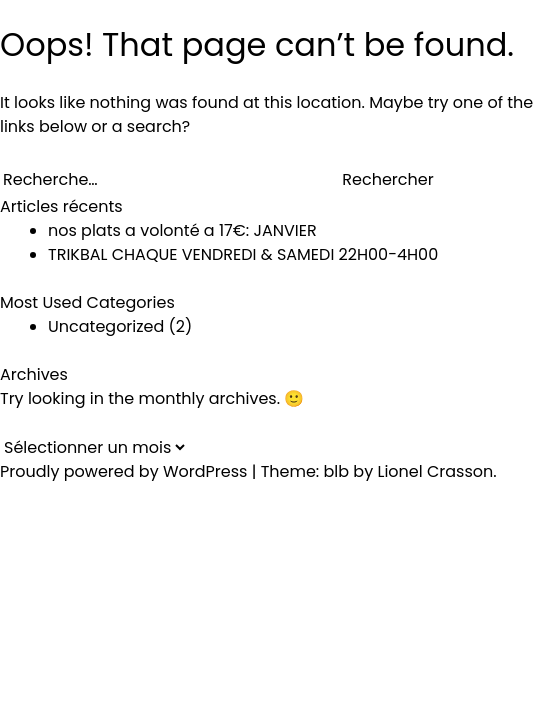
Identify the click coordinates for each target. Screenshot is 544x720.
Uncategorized (106, 326)
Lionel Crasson (435, 471)
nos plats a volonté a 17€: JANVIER (182, 230)
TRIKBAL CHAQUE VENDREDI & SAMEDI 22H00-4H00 (243, 254)
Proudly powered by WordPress (126, 471)
